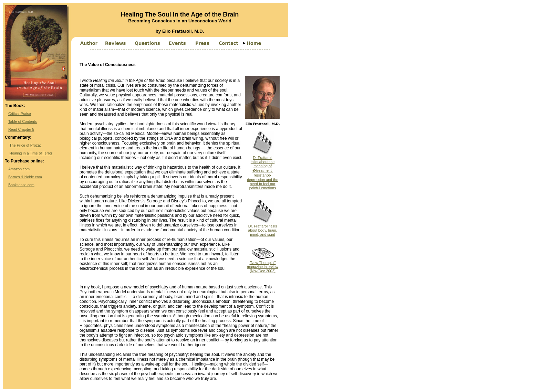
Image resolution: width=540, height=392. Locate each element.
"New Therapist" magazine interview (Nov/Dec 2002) (263, 265)
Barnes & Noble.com (25, 177)
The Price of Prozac (25, 145)
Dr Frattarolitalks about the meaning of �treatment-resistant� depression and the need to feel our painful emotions (263, 171)
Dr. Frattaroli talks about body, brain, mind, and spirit (263, 229)
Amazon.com (19, 169)
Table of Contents (23, 121)
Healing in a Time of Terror (31, 153)
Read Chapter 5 (21, 129)
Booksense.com (21, 185)
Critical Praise (20, 114)
